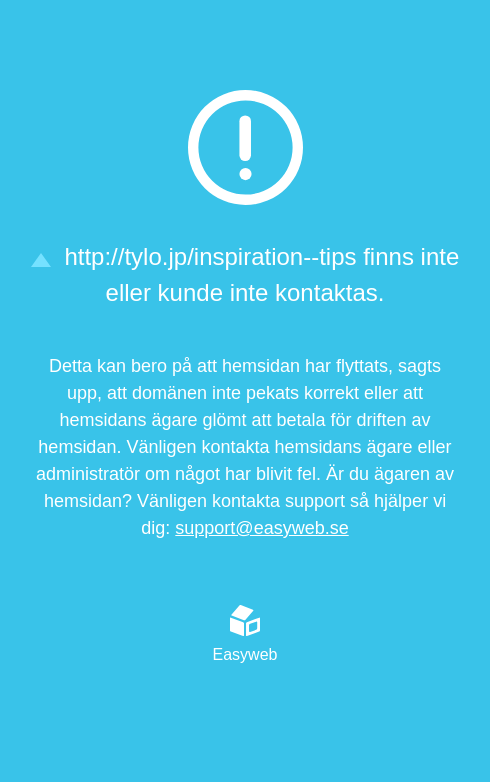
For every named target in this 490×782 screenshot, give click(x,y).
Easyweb (245, 634)
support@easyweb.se (261, 528)
